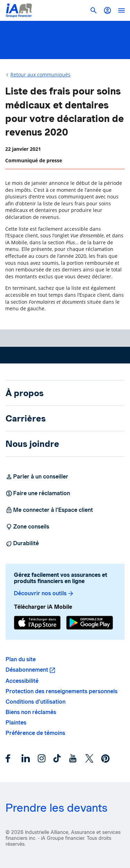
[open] (121, 10)
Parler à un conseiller (37, 477)
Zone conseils (27, 527)
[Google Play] (90, 624)
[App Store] (37, 624)
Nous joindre (32, 444)
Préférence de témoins (35, 733)
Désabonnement (27, 670)
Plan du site (21, 659)
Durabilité (22, 543)
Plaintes (16, 723)
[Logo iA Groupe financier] (19, 10)
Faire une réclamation (38, 493)
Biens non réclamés (31, 712)
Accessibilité (22, 681)
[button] (107, 10)
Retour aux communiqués (40, 75)
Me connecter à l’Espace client (49, 510)
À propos (25, 393)
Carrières (26, 418)
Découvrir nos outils (44, 593)
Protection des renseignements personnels (62, 691)
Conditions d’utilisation (36, 702)
